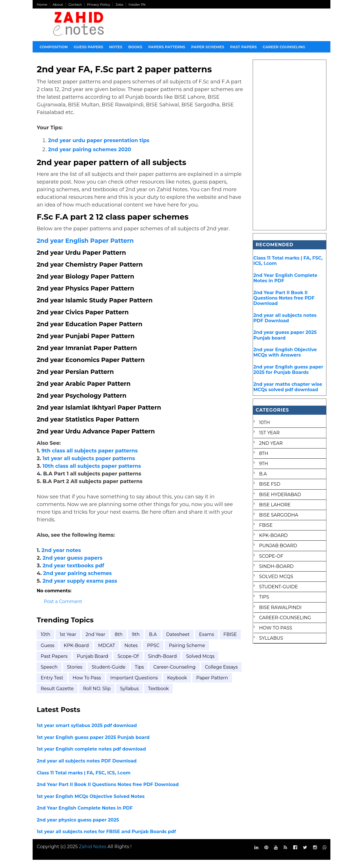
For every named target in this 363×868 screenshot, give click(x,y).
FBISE (48, 653)
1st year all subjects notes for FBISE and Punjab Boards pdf (106, 840)
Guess (71, 653)
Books (136, 47)
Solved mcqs (201, 664)
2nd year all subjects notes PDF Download (87, 769)
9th (136, 643)
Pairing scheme (210, 653)
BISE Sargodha (278, 515)
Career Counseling (284, 47)
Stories (75, 675)
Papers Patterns (167, 47)
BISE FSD (270, 484)
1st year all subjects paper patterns (89, 466)
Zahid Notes (93, 855)
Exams (207, 643)
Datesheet (178, 643)
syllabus (170, 697)
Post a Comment (63, 610)
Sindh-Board (163, 664)
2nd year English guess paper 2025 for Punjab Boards (288, 370)
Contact (75, 4)
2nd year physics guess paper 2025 (78, 828)
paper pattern (57, 697)
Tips (140, 675)
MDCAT (130, 653)
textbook (200, 697)
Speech (49, 675)
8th (119, 643)
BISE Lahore (275, 505)
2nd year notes (61, 558)
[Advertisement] (290, 145)
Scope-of (128, 664)
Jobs (120, 4)
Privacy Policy (99, 4)
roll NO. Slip (138, 697)
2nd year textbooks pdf (73, 574)
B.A (153, 643)
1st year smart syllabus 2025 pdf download (87, 734)
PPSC (176, 653)
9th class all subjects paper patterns (90, 459)
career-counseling (175, 675)
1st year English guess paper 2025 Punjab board (93, 745)
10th (46, 643)
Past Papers (54, 664)
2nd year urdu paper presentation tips (99, 141)
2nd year (96, 643)
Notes (116, 47)
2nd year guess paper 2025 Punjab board (285, 335)
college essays (57, 686)
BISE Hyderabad (280, 495)
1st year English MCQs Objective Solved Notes (91, 804)
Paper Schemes (208, 47)
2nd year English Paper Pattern (85, 249)
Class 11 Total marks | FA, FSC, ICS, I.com (84, 781)
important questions (176, 686)
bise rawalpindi (280, 607)
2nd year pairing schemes (78, 581)
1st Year (68, 643)
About (58, 4)
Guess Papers (88, 47)
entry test (94, 686)
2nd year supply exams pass (80, 589)
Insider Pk (137, 4)
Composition (54, 47)
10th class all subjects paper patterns (92, 474)
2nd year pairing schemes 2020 (90, 150)
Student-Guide (109, 675)
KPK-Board (99, 653)
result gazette (98, 697)
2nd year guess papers (73, 566)
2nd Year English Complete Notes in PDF (85, 816)
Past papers (244, 47)
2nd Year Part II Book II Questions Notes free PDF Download (108, 792)
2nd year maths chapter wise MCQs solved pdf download (288, 387)
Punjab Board (93, 664)
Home (42, 4)
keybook (220, 686)
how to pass (129, 686)
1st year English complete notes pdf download (91, 757)
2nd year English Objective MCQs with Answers (285, 352)
